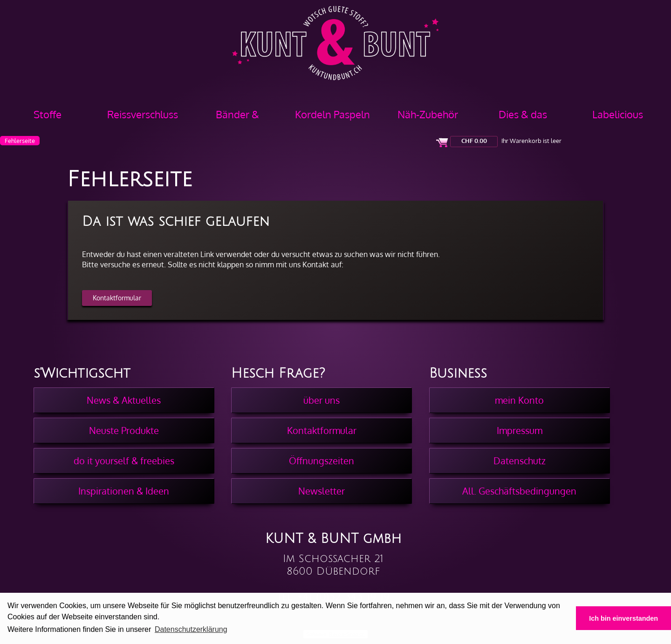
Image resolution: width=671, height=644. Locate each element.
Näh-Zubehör (428, 114)
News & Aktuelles (124, 400)
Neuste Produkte (124, 430)
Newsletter (322, 491)
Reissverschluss (143, 114)
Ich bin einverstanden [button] (623, 618)
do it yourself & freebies (124, 461)
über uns (322, 400)
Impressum (520, 430)
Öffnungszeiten (322, 461)
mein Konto (519, 400)
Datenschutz (520, 461)
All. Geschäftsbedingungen (519, 491)
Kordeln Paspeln (332, 114)
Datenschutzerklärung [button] (191, 629)
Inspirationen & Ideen (124, 491)
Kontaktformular (117, 298)
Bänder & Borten (237, 118)
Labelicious (618, 114)
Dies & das (523, 114)
